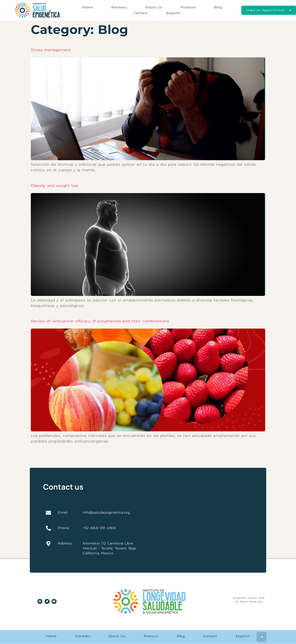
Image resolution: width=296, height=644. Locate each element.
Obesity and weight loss (55, 186)
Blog (218, 7)
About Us (154, 7)
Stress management (51, 50)
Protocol (188, 7)
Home (87, 7)
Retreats (119, 7)
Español (173, 13)
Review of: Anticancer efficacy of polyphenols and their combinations (100, 321)
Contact (141, 13)
